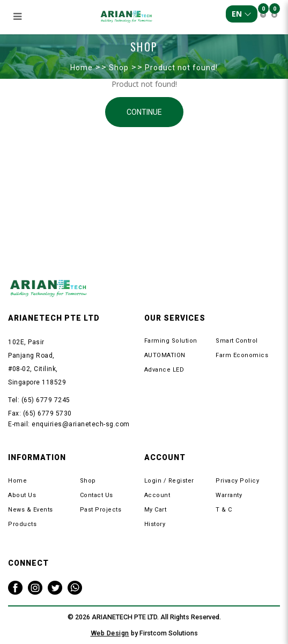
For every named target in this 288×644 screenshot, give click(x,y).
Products (22, 524)
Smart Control (237, 341)
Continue (144, 112)
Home (82, 68)
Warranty (229, 495)
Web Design (110, 633)
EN (242, 14)
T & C (224, 510)
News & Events (31, 510)
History (155, 524)
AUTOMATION (165, 355)
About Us (22, 495)
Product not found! (181, 68)
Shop (119, 68)
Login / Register (169, 481)
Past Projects (101, 510)
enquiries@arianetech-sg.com (81, 424)
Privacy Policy (237, 481)
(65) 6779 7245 (46, 400)
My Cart (156, 510)
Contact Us (97, 495)
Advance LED (164, 370)
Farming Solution (171, 341)
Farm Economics (242, 355)
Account (157, 495)
